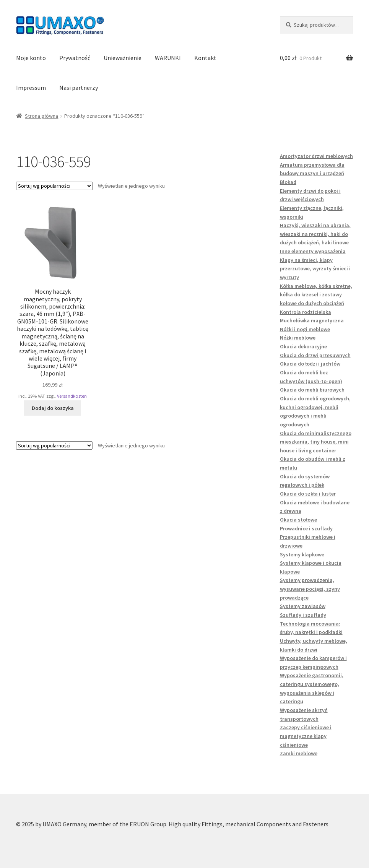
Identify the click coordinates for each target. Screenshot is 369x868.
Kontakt (205, 58)
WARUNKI (168, 58)
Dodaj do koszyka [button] (53, 408)
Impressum (31, 88)
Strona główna (41, 116)
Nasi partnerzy (79, 88)
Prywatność (75, 58)
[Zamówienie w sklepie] (54, 186)
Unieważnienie (123, 58)
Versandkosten (72, 396)
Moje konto (31, 58)
